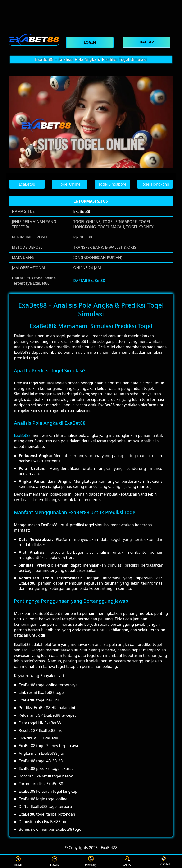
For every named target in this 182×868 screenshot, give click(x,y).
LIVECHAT (164, 861)
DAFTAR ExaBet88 (89, 281)
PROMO (91, 861)
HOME (18, 861)
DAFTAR (127, 861)
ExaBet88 (82, 211)
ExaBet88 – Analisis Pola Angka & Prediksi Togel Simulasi (91, 60)
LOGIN (55, 861)
